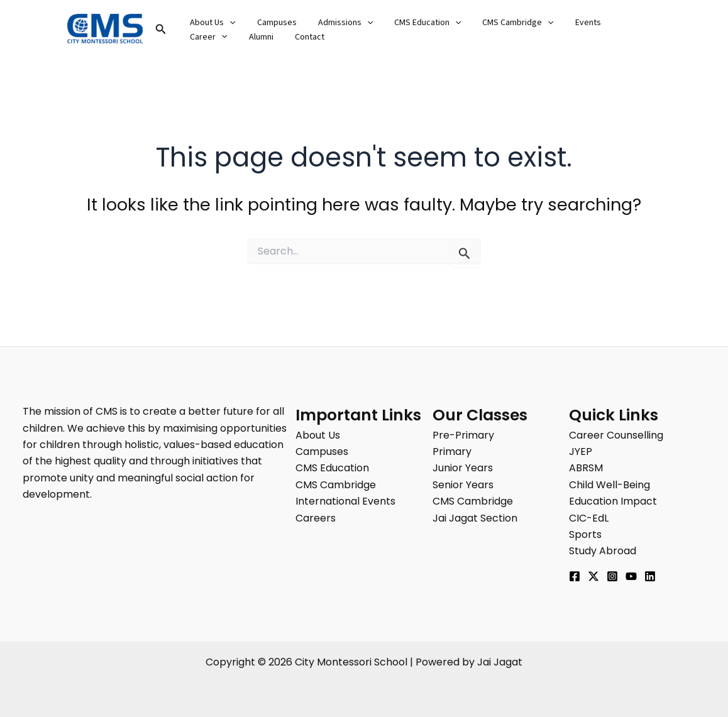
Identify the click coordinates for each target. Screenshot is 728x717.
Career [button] (616, 23)
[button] (161, 30)
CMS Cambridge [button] (501, 23)
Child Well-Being (609, 485)
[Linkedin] (650, 576)
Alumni (200, 37)
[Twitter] (593, 576)
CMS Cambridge (336, 485)
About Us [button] (211, 23)
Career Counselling (616, 435)
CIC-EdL (589, 518)
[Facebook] (575, 576)
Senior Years (463, 485)
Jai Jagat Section (475, 518)
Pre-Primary (463, 435)
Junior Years (463, 468)
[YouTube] (631, 576)
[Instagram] (612, 576)
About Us (318, 435)
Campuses (271, 23)
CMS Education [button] (414, 23)
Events (567, 23)
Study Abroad (603, 551)
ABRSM (586, 468)
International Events (345, 501)
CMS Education (332, 468)
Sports (585, 534)
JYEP (581, 452)
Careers (316, 518)
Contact (245, 37)
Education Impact (613, 501)
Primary (452, 452)
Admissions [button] (336, 23)
